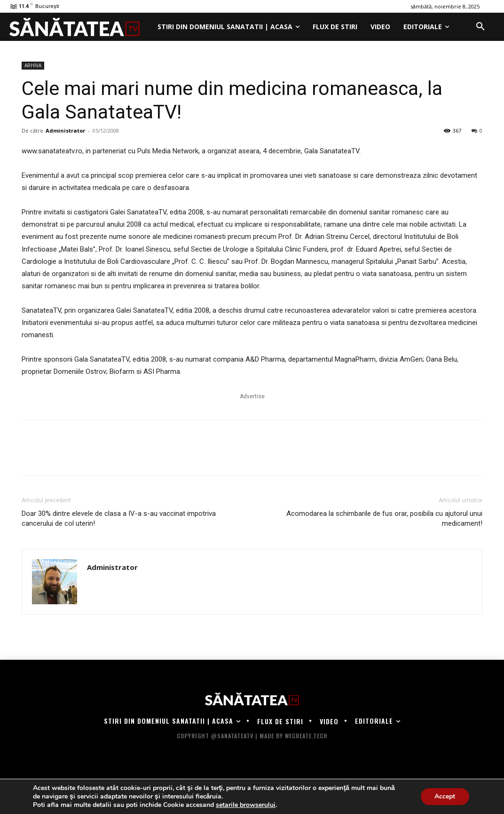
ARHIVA (33, 65)
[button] (480, 27)
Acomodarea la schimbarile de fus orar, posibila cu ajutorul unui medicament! (384, 518)
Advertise (252, 396)
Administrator (65, 130)
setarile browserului (246, 805)
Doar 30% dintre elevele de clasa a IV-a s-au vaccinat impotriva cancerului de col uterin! (119, 518)
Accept (445, 796)
